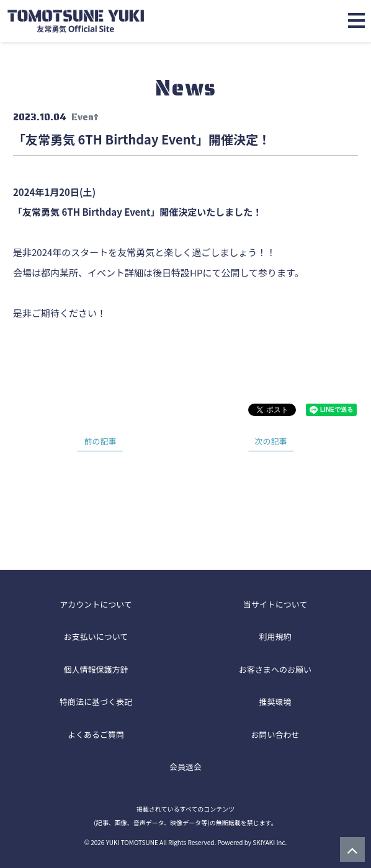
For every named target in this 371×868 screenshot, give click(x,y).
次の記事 (271, 441)
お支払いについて (96, 636)
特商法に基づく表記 (96, 702)
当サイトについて (275, 604)
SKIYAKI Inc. (270, 842)
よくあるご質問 (96, 734)
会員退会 (185, 767)
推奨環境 (275, 702)
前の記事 (100, 441)
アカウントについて (96, 604)
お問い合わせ (275, 734)
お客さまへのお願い (275, 669)
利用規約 (275, 636)
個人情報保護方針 (96, 669)
